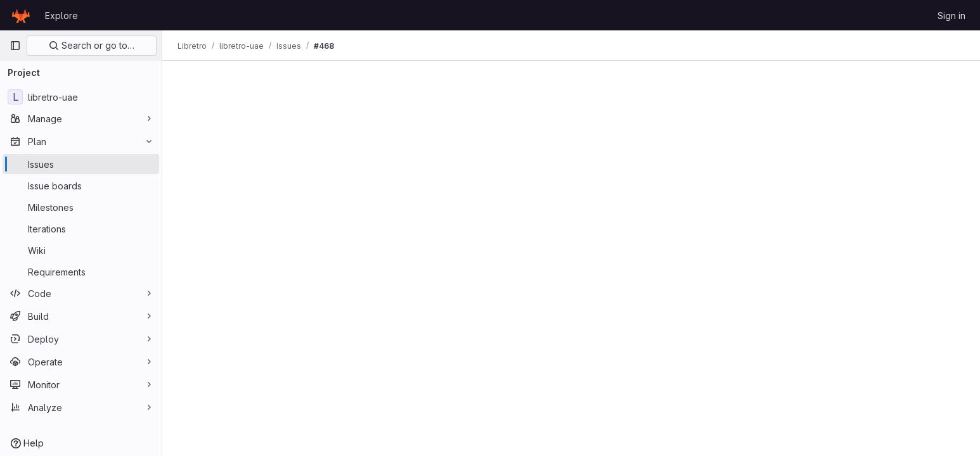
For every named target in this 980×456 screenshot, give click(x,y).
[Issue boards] (81, 186)
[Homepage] (21, 15)
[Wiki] (81, 250)
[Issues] (81, 164)
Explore (61, 16)
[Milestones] (81, 207)
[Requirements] (81, 272)
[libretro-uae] (81, 97)
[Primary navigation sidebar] (15, 46)
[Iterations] (81, 229)
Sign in (951, 16)
